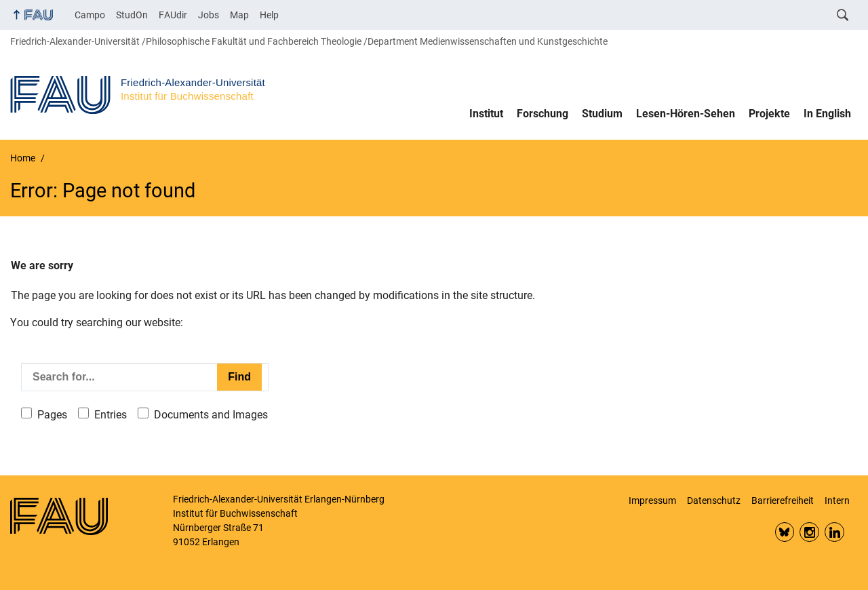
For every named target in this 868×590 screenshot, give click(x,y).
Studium (602, 114)
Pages (52, 415)
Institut (486, 114)
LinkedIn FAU (834, 532)
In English (827, 114)
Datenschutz (714, 500)
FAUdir (173, 15)
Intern (837, 500)
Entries (111, 415)
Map (239, 15)
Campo (90, 15)
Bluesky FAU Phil (785, 532)
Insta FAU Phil (809, 532)
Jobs (209, 15)
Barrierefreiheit (783, 500)
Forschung (542, 114)
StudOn (132, 15)
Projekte (769, 114)
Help (269, 15)
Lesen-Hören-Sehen (686, 114)
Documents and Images (211, 415)
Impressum (652, 500)
